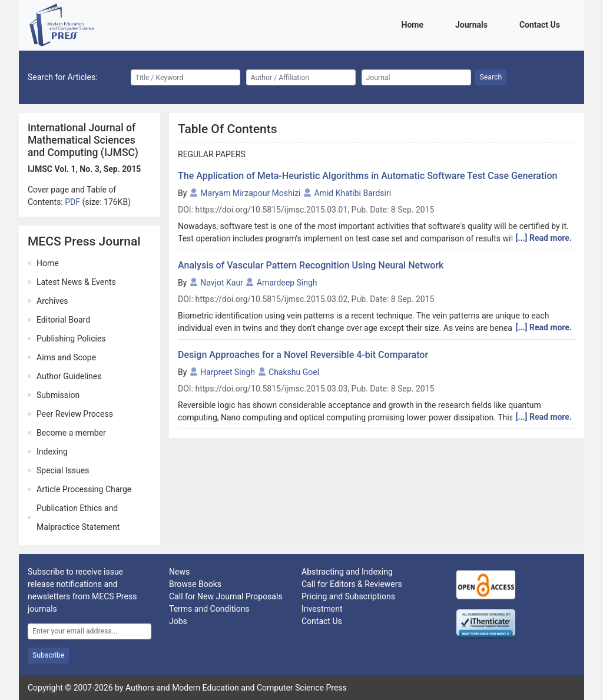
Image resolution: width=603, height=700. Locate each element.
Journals (473, 24)
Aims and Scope (66, 357)
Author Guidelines (69, 376)
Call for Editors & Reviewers (352, 584)
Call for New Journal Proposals (226, 596)
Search (491, 77)
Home (415, 24)
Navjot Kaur (222, 283)
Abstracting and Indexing (347, 572)
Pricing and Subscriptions (348, 596)
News (179, 572)
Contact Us (542, 24)
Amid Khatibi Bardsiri (352, 193)
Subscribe (48, 655)
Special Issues (63, 470)
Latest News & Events (76, 282)
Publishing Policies (71, 339)
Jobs (178, 621)
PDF (73, 202)
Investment (322, 609)
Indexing (52, 452)
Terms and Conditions (209, 609)
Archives (52, 301)
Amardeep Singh (287, 283)
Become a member (71, 433)
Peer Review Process (75, 414)
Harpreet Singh (228, 372)
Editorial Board (63, 320)
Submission (58, 395)
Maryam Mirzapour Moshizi (250, 193)
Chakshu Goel (294, 372)
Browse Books (195, 584)
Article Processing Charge (84, 489)
